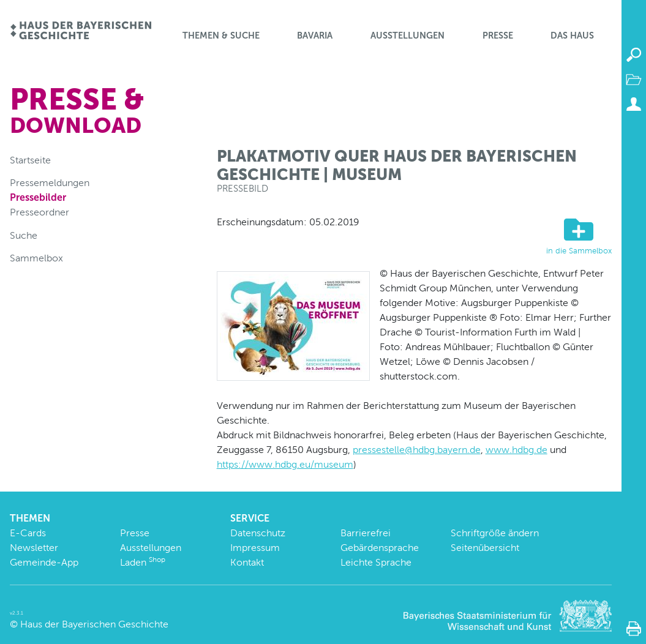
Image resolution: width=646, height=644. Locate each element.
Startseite (30, 160)
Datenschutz (258, 533)
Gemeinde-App (44, 562)
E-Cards (28, 533)
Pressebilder (38, 197)
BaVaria (315, 36)
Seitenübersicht (485, 548)
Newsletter (34, 548)
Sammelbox (36, 258)
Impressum (255, 548)
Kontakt (247, 562)
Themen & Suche (221, 36)
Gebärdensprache (380, 548)
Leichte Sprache (376, 562)
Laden (143, 562)
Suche (24, 235)
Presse (498, 36)
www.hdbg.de (516, 450)
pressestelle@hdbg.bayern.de (417, 450)
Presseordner (39, 212)
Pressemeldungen (50, 183)
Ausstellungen (408, 36)
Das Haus (572, 36)
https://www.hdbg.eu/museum (285, 464)
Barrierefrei (366, 533)
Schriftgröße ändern (495, 533)
